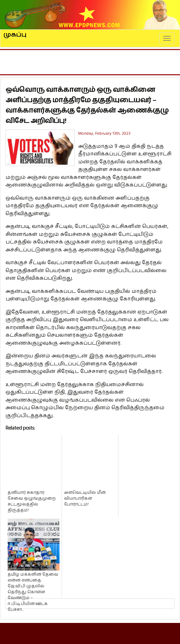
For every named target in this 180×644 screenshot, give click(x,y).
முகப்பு (15, 32)
